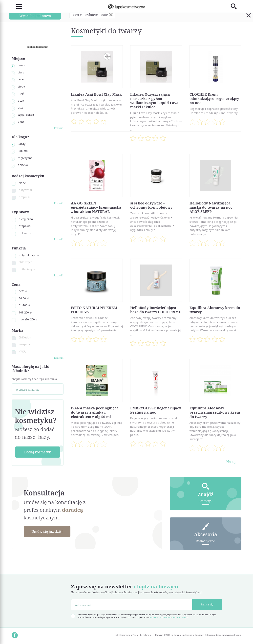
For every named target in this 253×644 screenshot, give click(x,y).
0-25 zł (23, 291)
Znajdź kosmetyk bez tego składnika (34, 379)
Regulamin (145, 635)
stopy (21, 86)
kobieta (23, 151)
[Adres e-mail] (132, 605)
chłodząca (26, 262)
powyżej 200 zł (28, 319)
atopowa (25, 226)
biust (21, 122)
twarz (22, 65)
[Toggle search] (236, 6)
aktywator (26, 190)
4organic (25, 344)
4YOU (22, 351)
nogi (21, 93)
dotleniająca (27, 269)
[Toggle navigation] (17, 6)
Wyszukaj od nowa (35, 16)
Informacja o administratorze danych (169, 617)
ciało (21, 72)
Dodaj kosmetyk (38, 452)
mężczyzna (25, 158)
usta (21, 107)
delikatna (25, 233)
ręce (21, 79)
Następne (234, 462)
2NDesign (25, 337)
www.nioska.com (233, 635)
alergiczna (26, 219)
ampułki (24, 197)
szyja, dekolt (26, 115)
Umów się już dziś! (47, 531)
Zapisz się (207, 604)
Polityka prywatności (125, 635)
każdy (22, 144)
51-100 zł (24, 305)
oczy (21, 100)
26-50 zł (24, 298)
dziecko (23, 165)
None (22, 183)
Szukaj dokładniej (38, 47)
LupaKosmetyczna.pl (184, 635)
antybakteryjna (29, 255)
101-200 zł (25, 312)
